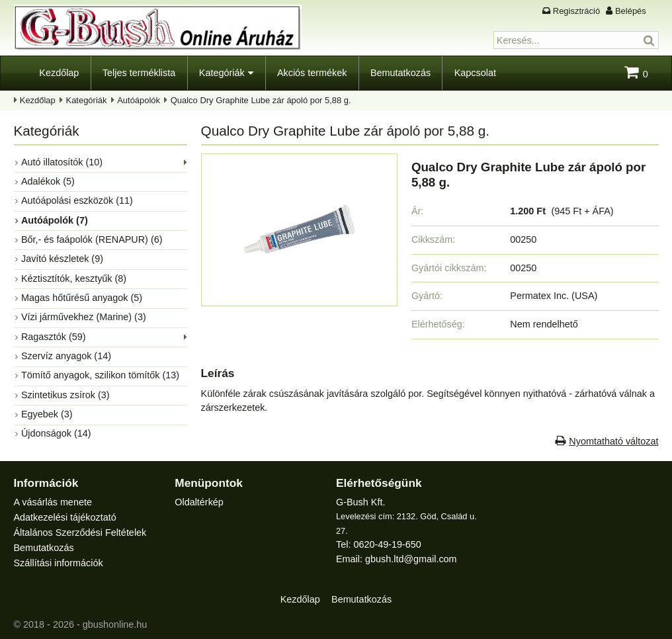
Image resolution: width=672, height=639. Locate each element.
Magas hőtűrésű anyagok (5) (82, 298)
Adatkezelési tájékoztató (65, 517)
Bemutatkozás (400, 73)
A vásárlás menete (53, 502)
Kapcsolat (475, 73)
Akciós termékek (312, 73)
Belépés (631, 11)
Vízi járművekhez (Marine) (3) (84, 317)
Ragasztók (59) (54, 337)
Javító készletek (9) (62, 259)
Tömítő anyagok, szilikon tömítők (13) (100, 375)
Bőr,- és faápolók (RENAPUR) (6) (92, 239)
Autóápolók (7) (55, 220)
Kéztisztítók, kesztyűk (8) (74, 278)
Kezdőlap (59, 73)
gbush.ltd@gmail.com (411, 559)
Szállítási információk (59, 563)
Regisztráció (576, 11)
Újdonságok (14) (56, 433)
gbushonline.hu (115, 624)
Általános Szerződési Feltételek (80, 532)
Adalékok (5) (48, 181)
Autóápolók (139, 100)
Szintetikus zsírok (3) (65, 395)
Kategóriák (222, 73)
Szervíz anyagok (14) (66, 356)
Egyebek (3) (47, 414)
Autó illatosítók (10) (62, 162)
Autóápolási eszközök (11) (77, 200)
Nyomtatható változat (613, 441)
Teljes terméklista (139, 73)
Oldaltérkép (199, 502)
